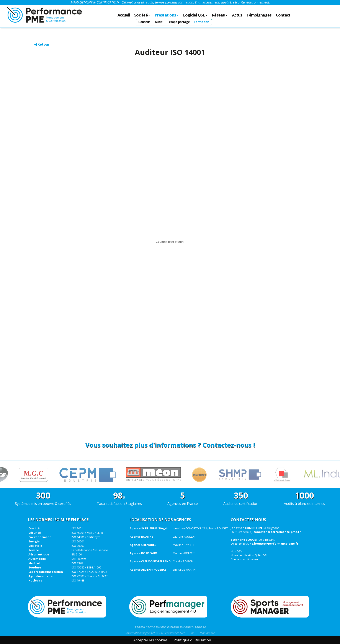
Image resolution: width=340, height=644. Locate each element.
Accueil (124, 15)
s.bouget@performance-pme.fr (275, 544)
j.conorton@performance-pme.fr (276, 532)
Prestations (167, 15)
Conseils (144, 22)
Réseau (220, 15)
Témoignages (259, 15)
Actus (237, 15)
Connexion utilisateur (245, 559)
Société (142, 15)
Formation (202, 22)
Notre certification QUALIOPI (249, 555)
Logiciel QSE (195, 15)
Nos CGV (236, 551)
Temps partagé (178, 22)
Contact (283, 15)
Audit (159, 22)
